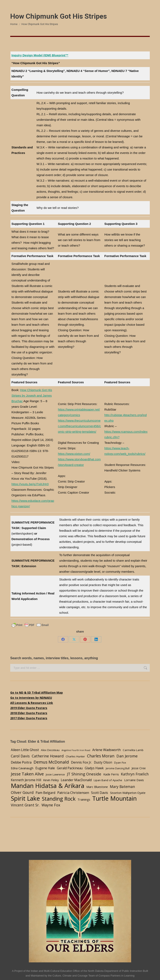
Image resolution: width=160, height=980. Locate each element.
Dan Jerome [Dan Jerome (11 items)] (127, 756)
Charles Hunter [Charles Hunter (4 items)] (75, 756)
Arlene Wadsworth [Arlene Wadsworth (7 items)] (106, 750)
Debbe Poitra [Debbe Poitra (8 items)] (21, 762)
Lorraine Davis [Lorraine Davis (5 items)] (134, 780)
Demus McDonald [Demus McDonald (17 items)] (51, 762)
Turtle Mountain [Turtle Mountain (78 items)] (114, 798)
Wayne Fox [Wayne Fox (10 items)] (51, 805)
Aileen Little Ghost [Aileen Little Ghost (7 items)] (25, 750)
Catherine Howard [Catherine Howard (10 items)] (48, 756)
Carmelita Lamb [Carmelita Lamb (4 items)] (133, 750)
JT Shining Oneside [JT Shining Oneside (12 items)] (84, 774)
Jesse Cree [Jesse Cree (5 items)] (139, 768)
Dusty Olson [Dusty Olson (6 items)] (103, 762)
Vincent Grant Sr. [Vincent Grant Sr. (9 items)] (25, 805)
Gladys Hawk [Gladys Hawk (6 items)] (94, 768)
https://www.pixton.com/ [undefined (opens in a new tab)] (74, 454)
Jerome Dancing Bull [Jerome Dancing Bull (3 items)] (118, 768)
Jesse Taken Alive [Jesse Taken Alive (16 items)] (27, 774)
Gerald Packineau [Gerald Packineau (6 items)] (70, 768)
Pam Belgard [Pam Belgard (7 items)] (45, 793)
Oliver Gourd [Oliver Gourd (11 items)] (22, 792)
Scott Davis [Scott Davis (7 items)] (100, 793)
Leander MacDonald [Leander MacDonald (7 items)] (76, 780)
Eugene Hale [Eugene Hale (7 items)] (45, 768)
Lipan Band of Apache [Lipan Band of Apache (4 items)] (108, 780)
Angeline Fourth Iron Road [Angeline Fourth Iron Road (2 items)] (76, 750)
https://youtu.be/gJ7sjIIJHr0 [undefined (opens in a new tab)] (30, 484)
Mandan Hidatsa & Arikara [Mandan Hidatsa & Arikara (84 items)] (48, 786)
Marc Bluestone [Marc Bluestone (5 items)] (97, 787)
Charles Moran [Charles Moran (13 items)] (101, 756)
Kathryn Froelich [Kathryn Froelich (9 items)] (135, 774)
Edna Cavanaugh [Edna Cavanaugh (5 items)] (22, 768)
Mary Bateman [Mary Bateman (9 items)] (122, 787)
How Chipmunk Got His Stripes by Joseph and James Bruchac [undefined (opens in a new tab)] (32, 396)
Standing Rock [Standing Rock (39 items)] (59, 799)
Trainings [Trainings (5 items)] (84, 799)
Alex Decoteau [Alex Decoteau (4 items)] (50, 750)
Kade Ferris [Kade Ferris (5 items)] (111, 774)
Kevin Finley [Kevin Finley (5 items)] (51, 780)
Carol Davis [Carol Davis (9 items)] (20, 756)
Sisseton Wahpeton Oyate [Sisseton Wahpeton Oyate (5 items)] (128, 793)
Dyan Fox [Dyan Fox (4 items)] (120, 763)
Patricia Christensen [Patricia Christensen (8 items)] (73, 793)
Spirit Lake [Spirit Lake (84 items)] (25, 798)
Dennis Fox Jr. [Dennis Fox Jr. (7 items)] (81, 762)
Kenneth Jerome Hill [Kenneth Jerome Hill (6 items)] (26, 780)
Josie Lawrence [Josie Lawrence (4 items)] (55, 774)
